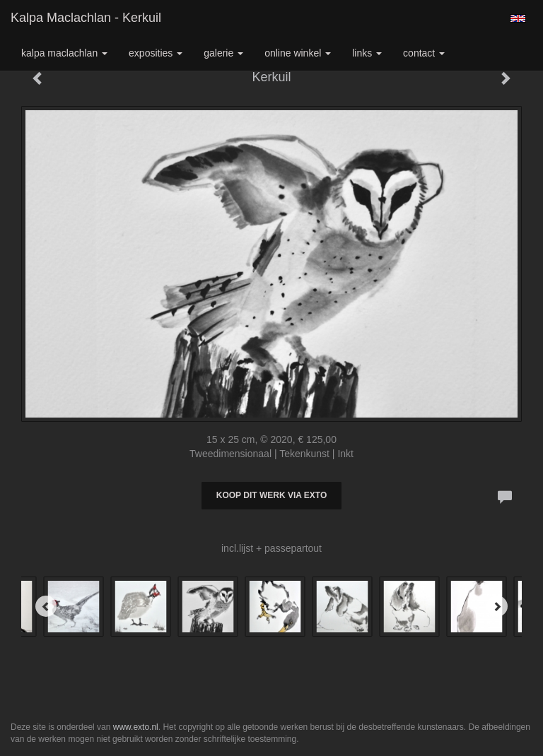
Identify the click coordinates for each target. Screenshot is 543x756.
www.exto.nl (136, 727)
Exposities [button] (156, 53)
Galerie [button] (223, 53)
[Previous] (46, 606)
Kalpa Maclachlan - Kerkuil (86, 18)
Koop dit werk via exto (271, 495)
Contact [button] (424, 53)
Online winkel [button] (298, 53)
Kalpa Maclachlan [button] (64, 53)
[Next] (497, 606)
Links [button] (367, 53)
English (518, 18)
